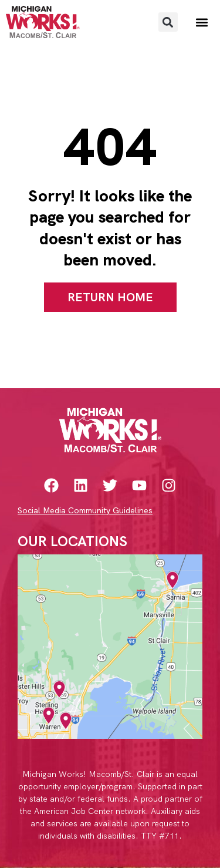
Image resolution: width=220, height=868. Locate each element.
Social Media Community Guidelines (85, 510)
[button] (168, 22)
